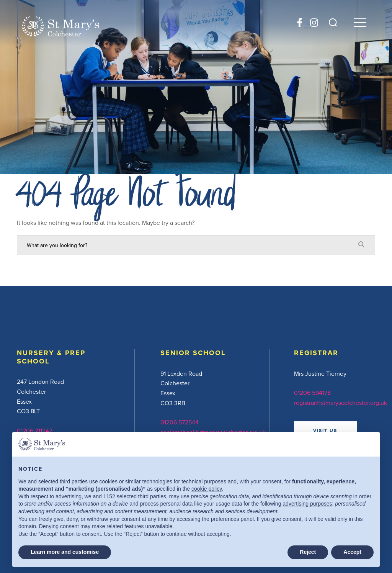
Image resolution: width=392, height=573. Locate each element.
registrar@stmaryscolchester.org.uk (341, 403)
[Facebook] (300, 23)
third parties (152, 496)
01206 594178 (312, 393)
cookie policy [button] (207, 489)
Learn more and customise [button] (65, 552)
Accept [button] (352, 552)
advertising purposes (307, 504)
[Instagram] (314, 23)
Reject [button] (308, 552)
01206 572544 (180, 422)
